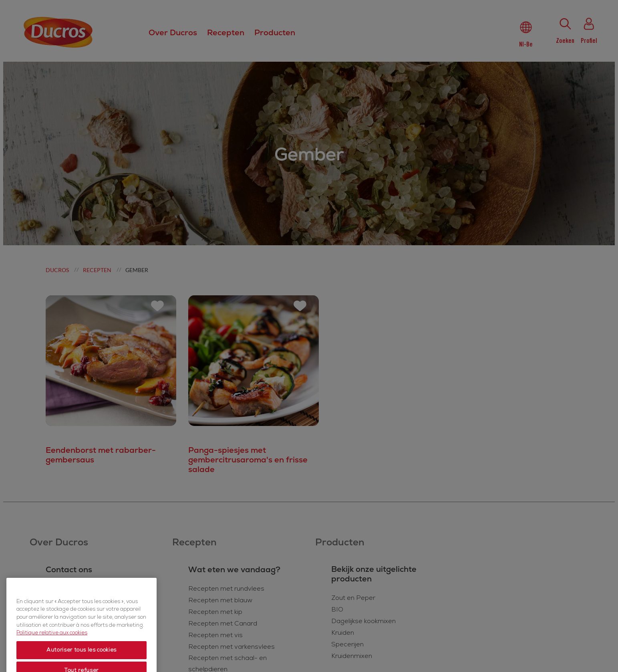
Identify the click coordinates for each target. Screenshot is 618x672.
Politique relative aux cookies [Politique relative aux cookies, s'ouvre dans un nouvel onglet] (52, 652)
